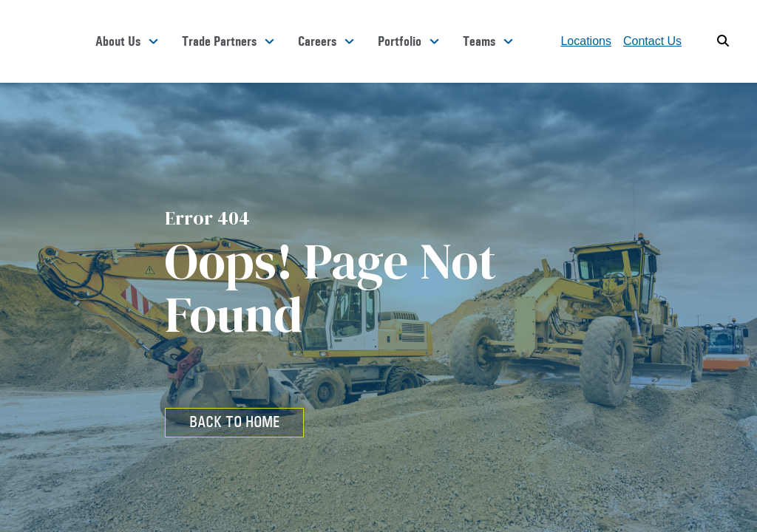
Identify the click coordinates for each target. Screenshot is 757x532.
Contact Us (652, 41)
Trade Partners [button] (219, 41)
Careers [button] (317, 41)
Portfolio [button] (400, 41)
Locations (586, 41)
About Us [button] (118, 41)
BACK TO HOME (234, 422)
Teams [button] (479, 41)
